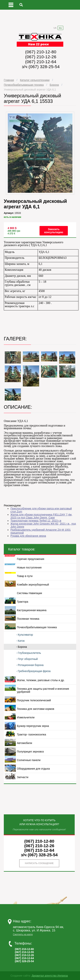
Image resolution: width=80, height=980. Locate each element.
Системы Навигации (29, 593)
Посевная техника (28, 619)
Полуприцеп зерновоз (30, 752)
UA (55, 28)
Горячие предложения (31, 559)
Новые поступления (29, 568)
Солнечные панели (29, 760)
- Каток (20, 641)
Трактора (23, 602)
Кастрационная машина (32, 610)
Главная (9, 80)
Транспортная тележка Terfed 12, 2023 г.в (36, 521)
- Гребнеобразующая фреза (33, 671)
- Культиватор (25, 635)
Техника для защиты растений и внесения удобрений (43, 690)
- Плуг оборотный (27, 659)
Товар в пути (25, 576)
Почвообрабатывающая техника (24, 85)
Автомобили (25, 743)
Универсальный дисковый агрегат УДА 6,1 (30, 90)
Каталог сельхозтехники (35, 80)
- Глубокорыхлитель (29, 653)
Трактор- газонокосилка (31, 734)
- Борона (22, 647)
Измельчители (26, 717)
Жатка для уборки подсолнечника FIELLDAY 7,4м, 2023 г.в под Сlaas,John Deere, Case (41, 516)
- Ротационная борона (30, 665)
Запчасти (23, 777)
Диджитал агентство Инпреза (50, 976)
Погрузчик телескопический (34, 700)
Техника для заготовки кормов (36, 709)
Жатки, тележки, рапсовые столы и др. (41, 680)
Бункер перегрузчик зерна (33, 726)
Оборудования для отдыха (33, 769)
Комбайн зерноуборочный (33, 585)
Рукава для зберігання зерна (28, 536)
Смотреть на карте (23, 934)
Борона (54, 85)
